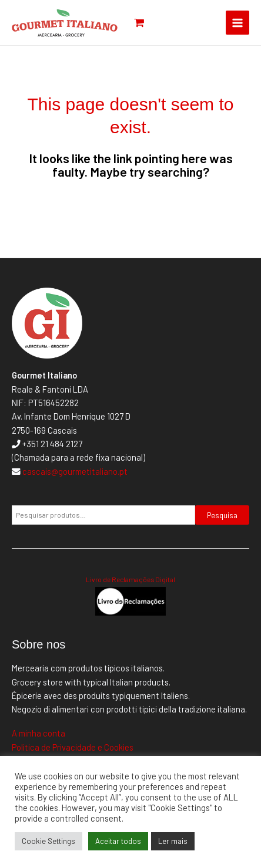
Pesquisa (222, 515)
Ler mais (173, 841)
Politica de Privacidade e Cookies (73, 747)
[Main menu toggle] (237, 22)
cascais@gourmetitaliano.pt (75, 471)
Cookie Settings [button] (48, 841)
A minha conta (39, 733)
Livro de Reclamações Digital (130, 579)
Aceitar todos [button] (118, 841)
